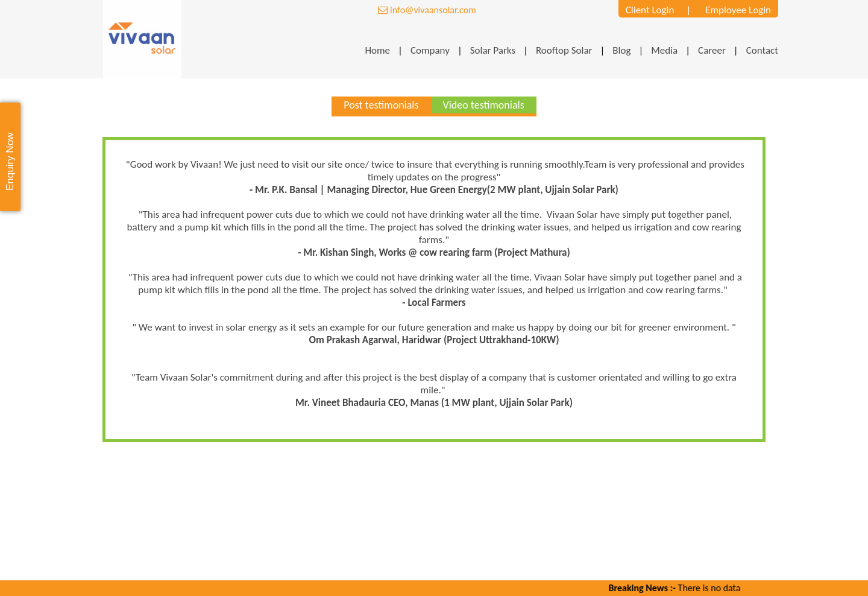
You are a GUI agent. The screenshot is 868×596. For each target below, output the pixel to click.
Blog (621, 50)
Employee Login (738, 9)
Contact (762, 50)
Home (377, 50)
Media (664, 50)
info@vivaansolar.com (427, 10)
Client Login (650, 9)
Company (430, 50)
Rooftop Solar (564, 50)
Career (712, 50)
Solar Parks (493, 50)
